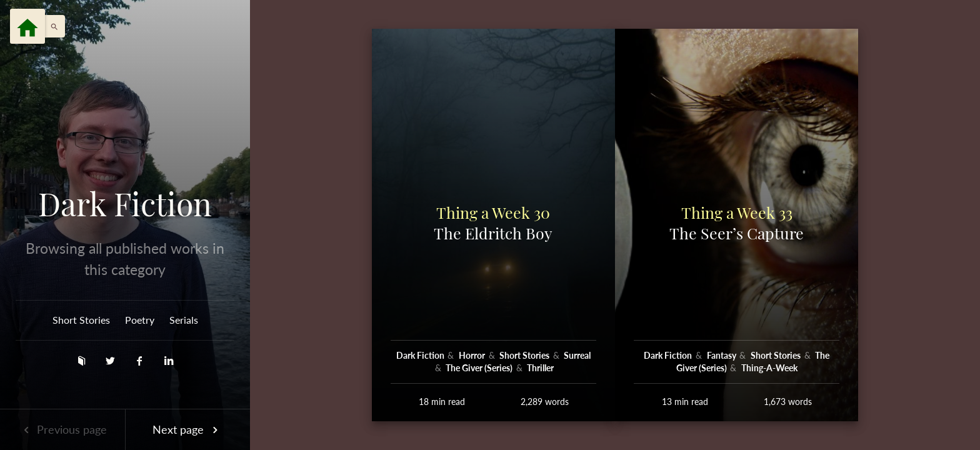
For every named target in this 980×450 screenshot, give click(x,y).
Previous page (62, 429)
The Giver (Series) (480, 368)
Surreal (577, 355)
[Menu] (27, 26)
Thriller (540, 368)
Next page (187, 429)
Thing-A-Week (769, 368)
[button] (51, 26)
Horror (473, 355)
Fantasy (722, 355)
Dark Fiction (125, 204)
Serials (184, 320)
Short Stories (81, 320)
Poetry (140, 320)
